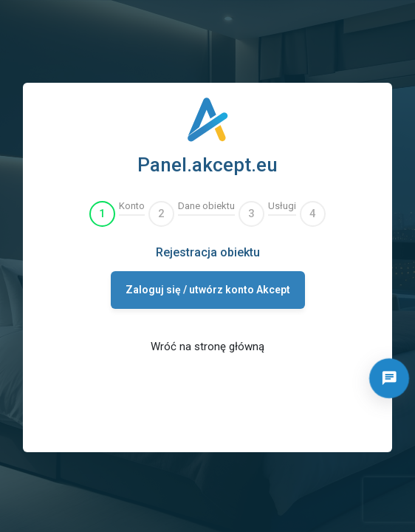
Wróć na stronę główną (207, 347)
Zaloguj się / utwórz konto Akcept (208, 290)
